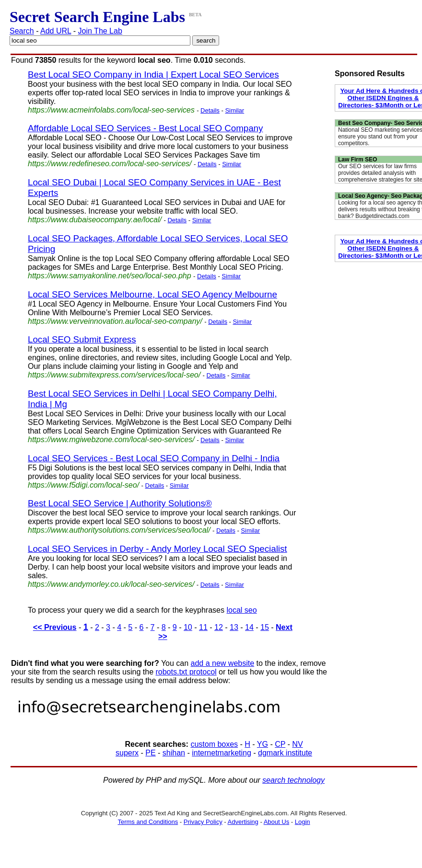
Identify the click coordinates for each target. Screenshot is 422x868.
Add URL (56, 31)
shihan (174, 753)
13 (234, 627)
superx (127, 753)
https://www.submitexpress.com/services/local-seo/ (114, 375)
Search (22, 31)
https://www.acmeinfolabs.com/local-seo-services (111, 110)
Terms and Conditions (148, 822)
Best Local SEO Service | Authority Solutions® (120, 503)
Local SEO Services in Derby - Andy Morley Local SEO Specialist (158, 549)
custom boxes (214, 744)
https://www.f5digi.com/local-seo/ (83, 485)
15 (265, 627)
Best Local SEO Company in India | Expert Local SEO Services (153, 74)
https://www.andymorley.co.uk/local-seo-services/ (111, 584)
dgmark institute (285, 753)
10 (188, 627)
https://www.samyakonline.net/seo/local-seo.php (110, 276)
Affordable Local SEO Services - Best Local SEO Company (145, 128)
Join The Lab (100, 31)
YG (263, 744)
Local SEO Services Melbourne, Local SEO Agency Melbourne (152, 294)
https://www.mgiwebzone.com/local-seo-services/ (111, 440)
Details (210, 110)
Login (303, 822)
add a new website (223, 663)
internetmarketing (222, 753)
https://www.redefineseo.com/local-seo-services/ (110, 164)
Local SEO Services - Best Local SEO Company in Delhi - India (154, 458)
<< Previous (55, 627)
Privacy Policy (203, 822)
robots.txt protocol (186, 672)
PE (150, 753)
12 (219, 627)
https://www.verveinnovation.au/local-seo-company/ (115, 321)
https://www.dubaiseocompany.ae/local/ (95, 220)
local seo (241, 610)
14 (249, 627)
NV (297, 744)
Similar (234, 110)
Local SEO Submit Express (82, 339)
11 (203, 627)
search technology (293, 780)
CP (280, 744)
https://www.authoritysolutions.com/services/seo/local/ (119, 530)
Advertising (243, 822)
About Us (276, 822)
